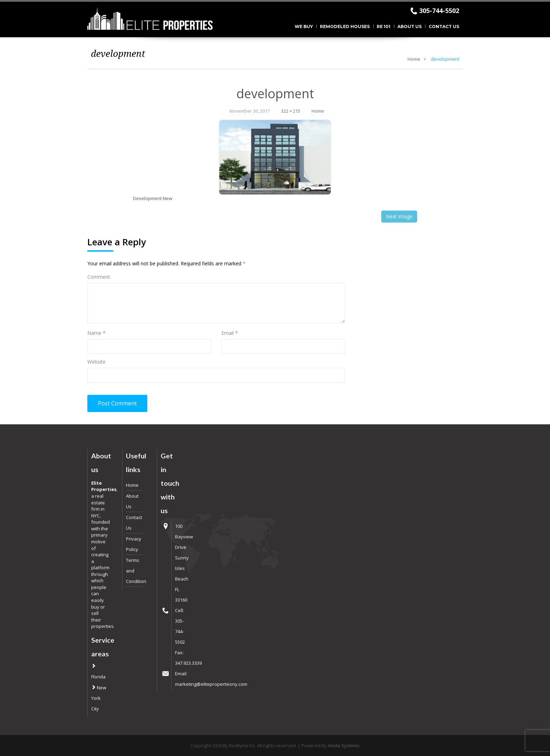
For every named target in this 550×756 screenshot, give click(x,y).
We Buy (304, 26)
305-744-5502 (439, 11)
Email (230, 333)
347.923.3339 (188, 663)
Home (414, 59)
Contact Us (444, 26)
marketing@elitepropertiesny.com (211, 684)
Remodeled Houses (345, 26)
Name (96, 333)
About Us (410, 26)
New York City (99, 698)
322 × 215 (291, 111)
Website (96, 362)
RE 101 (384, 26)
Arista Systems (344, 745)
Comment (99, 277)
